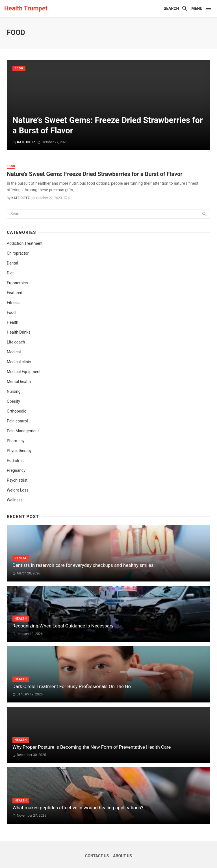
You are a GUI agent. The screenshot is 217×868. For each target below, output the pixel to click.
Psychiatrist (17, 480)
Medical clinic (19, 362)
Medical (14, 352)
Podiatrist (15, 461)
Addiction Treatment (25, 243)
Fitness (13, 303)
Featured (15, 293)
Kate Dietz (20, 198)
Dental (12, 263)
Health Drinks (19, 332)
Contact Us (97, 856)
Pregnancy (16, 470)
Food (19, 68)
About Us (122, 856)
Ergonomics (17, 283)
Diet (10, 273)
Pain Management (23, 431)
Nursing (14, 391)
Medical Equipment (24, 372)
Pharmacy (16, 441)
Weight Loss (18, 490)
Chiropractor (18, 253)
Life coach (16, 342)
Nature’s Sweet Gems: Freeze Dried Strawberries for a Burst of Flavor (95, 174)
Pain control (17, 421)
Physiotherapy (19, 451)
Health (13, 322)
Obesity (13, 401)
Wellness (15, 500)
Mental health (19, 382)
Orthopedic (17, 411)
